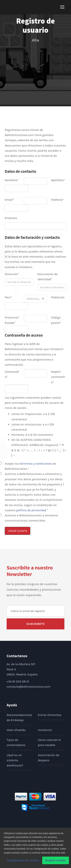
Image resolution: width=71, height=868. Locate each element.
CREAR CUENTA (18, 531)
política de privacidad (31, 510)
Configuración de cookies (23, 862)
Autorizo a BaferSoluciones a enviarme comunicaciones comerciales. (31, 518)
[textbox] (36, 299)
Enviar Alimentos (50, 715)
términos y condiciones (36, 464)
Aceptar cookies (56, 862)
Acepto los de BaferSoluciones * (30, 466)
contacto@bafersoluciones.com (28, 687)
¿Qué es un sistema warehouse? (15, 760)
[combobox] (36, 299)
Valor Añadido (16, 730)
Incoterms (45, 730)
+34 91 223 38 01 (18, 681)
